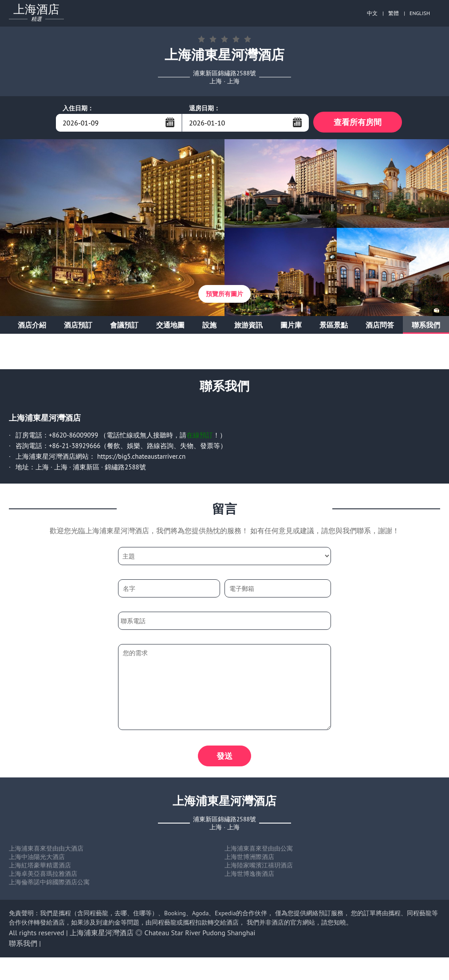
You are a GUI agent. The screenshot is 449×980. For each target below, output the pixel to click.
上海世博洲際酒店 (249, 859)
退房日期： (205, 108)
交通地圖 (170, 326)
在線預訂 (200, 436)
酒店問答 (380, 326)
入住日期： (78, 108)
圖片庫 (291, 326)
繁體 (394, 13)
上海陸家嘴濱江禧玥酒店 (259, 868)
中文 (372, 13)
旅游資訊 (248, 326)
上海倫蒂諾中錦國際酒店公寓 (49, 885)
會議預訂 (124, 326)
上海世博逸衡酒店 (249, 876)
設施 (209, 326)
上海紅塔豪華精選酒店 (40, 868)
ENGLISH (420, 13)
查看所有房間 (358, 123)
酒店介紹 (32, 326)
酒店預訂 (78, 326)
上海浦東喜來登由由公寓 (259, 851)
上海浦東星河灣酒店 (102, 935)
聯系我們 (426, 326)
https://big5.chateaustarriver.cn (141, 458)
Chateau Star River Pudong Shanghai (200, 935)
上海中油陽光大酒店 (37, 859)
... (170, 122)
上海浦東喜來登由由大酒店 (46, 851)
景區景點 (334, 326)
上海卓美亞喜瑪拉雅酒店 (43, 876)
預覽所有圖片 (224, 295)
